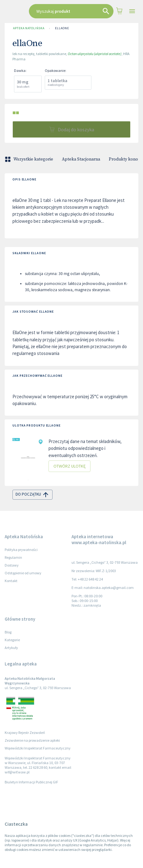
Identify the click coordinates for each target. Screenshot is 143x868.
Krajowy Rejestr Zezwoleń (25, 733)
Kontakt (11, 581)
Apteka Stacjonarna (81, 159)
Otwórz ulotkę (69, 466)
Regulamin (13, 557)
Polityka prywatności (21, 550)
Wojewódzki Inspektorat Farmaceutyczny (38, 748)
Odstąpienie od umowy (23, 573)
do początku (32, 495)
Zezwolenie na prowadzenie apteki (32, 740)
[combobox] (71, 11)
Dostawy (12, 565)
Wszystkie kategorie (30, 159)
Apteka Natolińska (29, 28)
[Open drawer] (132, 11)
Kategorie (12, 640)
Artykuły (11, 648)
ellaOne (62, 28)
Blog (8, 632)
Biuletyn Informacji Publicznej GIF (31, 782)
